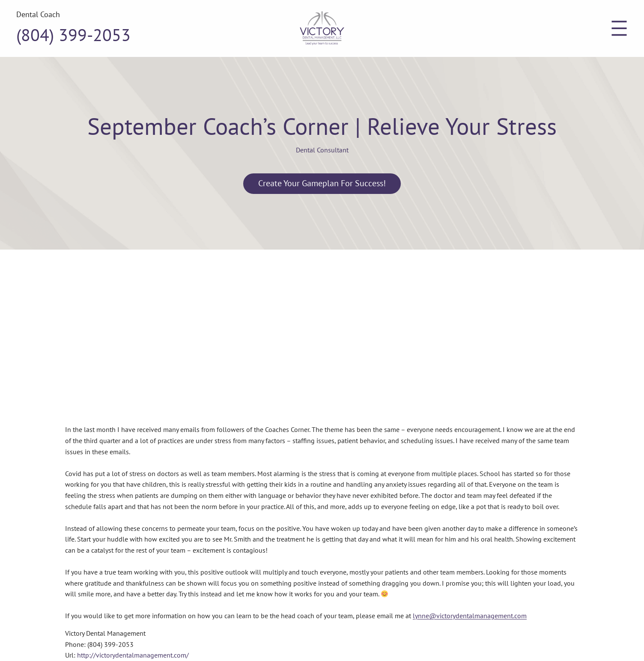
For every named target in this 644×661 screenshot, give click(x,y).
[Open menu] (619, 28)
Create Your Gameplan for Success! (322, 183)
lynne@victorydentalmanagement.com (470, 616)
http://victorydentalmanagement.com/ (133, 655)
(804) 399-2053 (73, 35)
